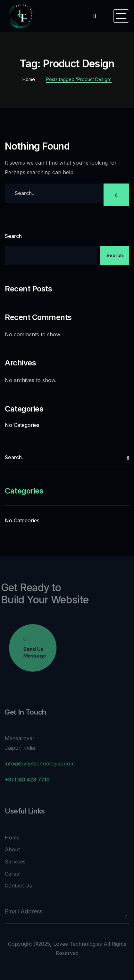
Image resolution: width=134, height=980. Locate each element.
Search (13, 236)
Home (29, 79)
